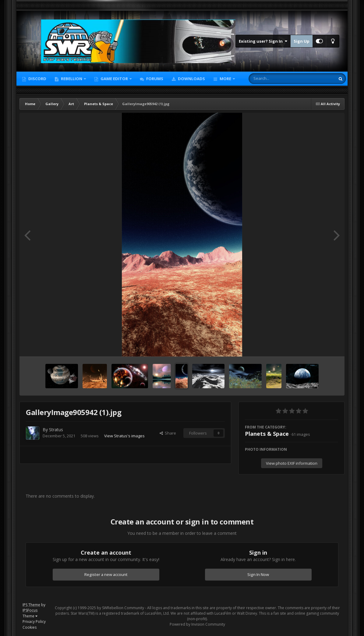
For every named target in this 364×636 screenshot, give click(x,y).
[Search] (276, 79)
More (225, 79)
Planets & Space (267, 434)
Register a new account (106, 574)
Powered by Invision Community (197, 624)
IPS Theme (31, 605)
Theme (30, 616)
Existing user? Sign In (263, 41)
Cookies (30, 627)
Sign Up (302, 41)
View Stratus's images (124, 436)
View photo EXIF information (292, 463)
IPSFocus (30, 610)
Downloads (191, 79)
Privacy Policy (34, 622)
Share (168, 433)
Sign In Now (258, 574)
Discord (37, 79)
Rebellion (72, 79)
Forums (154, 79)
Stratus (56, 430)
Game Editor (114, 79)
